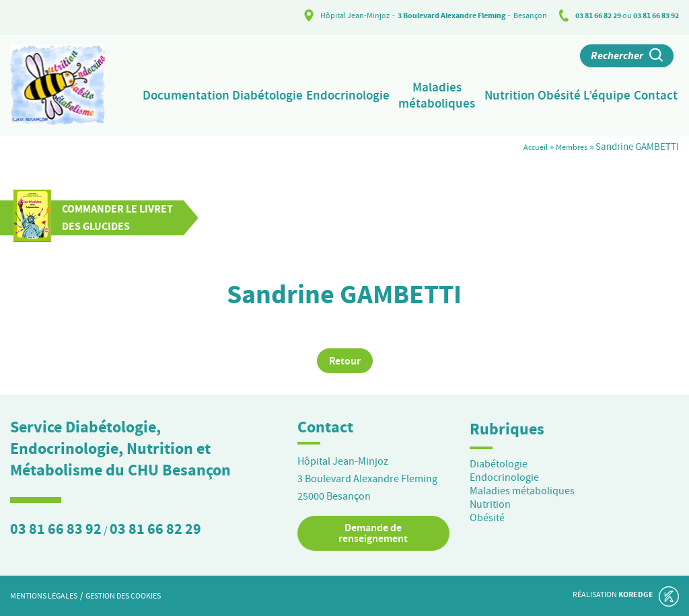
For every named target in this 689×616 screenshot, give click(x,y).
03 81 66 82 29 (598, 15)
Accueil (527, 145)
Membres (569, 145)
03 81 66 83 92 (656, 15)
